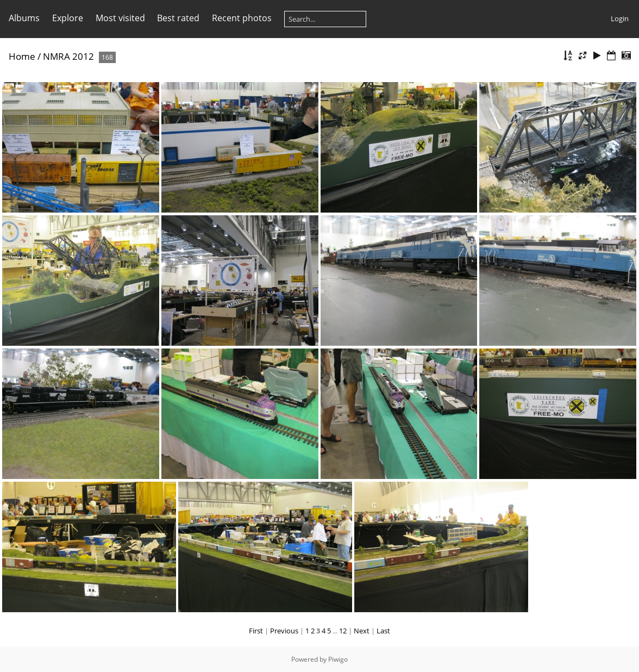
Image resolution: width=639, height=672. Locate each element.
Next (362, 631)
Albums (24, 18)
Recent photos (242, 18)
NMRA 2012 (68, 56)
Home (22, 56)
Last (383, 631)
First (256, 631)
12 (343, 631)
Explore (68, 18)
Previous (284, 631)
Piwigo (338, 659)
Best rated (178, 18)
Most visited (120, 18)
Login (620, 18)
